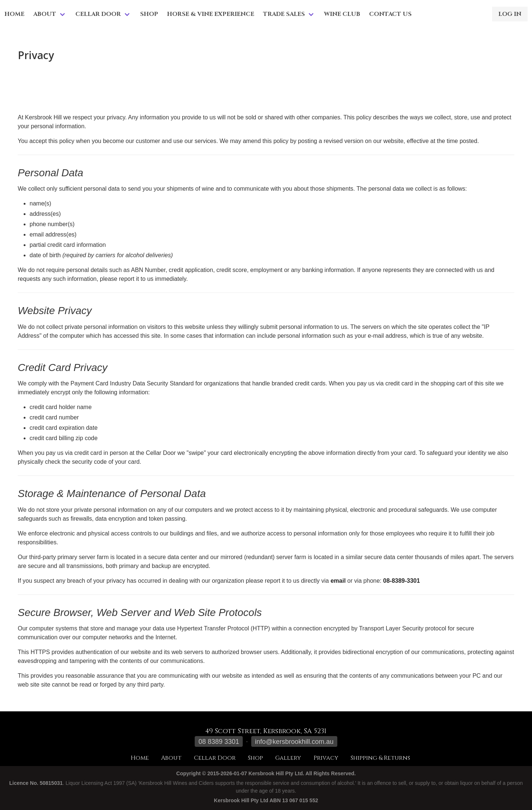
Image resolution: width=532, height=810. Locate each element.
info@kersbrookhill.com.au (294, 742)
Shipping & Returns (380, 758)
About (171, 758)
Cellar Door (215, 758)
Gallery (288, 758)
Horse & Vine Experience (211, 14)
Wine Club (342, 14)
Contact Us (390, 14)
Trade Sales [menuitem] (284, 14)
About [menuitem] (45, 14)
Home (14, 14)
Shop (149, 14)
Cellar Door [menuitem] (98, 14)
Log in (510, 14)
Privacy (326, 758)
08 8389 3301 (219, 742)
